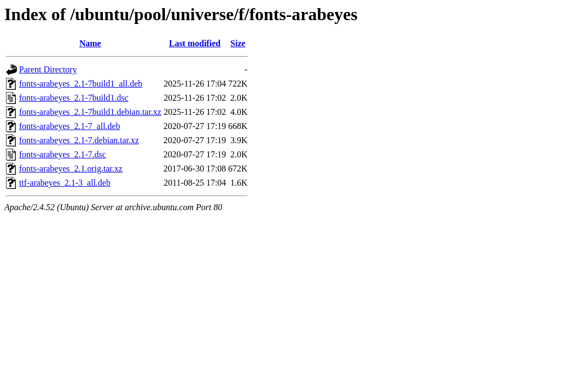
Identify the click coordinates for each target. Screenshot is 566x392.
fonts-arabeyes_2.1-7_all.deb (70, 126)
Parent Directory (48, 69)
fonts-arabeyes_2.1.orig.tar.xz (71, 169)
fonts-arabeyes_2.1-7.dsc (63, 154)
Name (90, 43)
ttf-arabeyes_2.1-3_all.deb (65, 183)
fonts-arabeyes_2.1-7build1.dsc (74, 98)
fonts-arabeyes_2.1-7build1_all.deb (81, 84)
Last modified (195, 43)
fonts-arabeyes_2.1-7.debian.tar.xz (79, 140)
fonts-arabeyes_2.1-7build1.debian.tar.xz (90, 112)
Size (238, 43)
